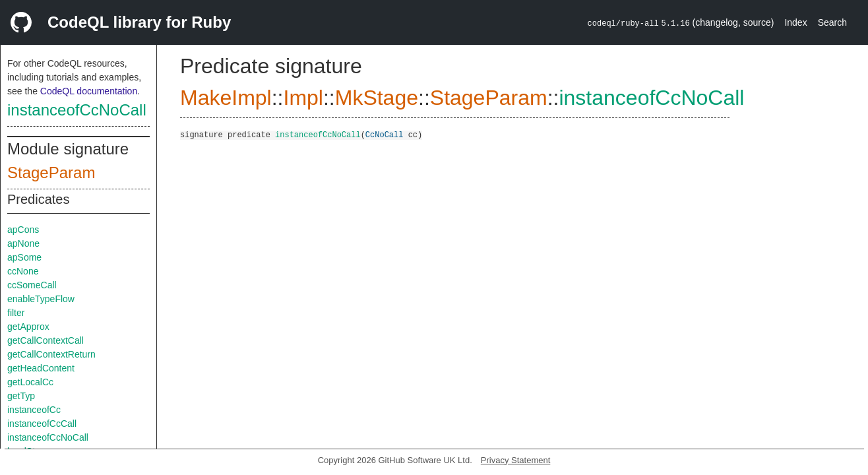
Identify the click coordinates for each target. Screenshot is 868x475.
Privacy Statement (516, 460)
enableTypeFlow (41, 299)
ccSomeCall (32, 285)
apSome (24, 257)
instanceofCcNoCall (77, 110)
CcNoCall (385, 134)
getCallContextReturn (51, 354)
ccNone (23, 271)
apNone (23, 243)
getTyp (21, 396)
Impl (303, 98)
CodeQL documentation (89, 91)
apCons (23, 230)
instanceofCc (34, 410)
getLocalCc (30, 382)
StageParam (51, 173)
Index (795, 22)
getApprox (28, 327)
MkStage (377, 98)
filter (16, 313)
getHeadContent (41, 368)
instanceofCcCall (42, 424)
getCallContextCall (46, 340)
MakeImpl (226, 98)
